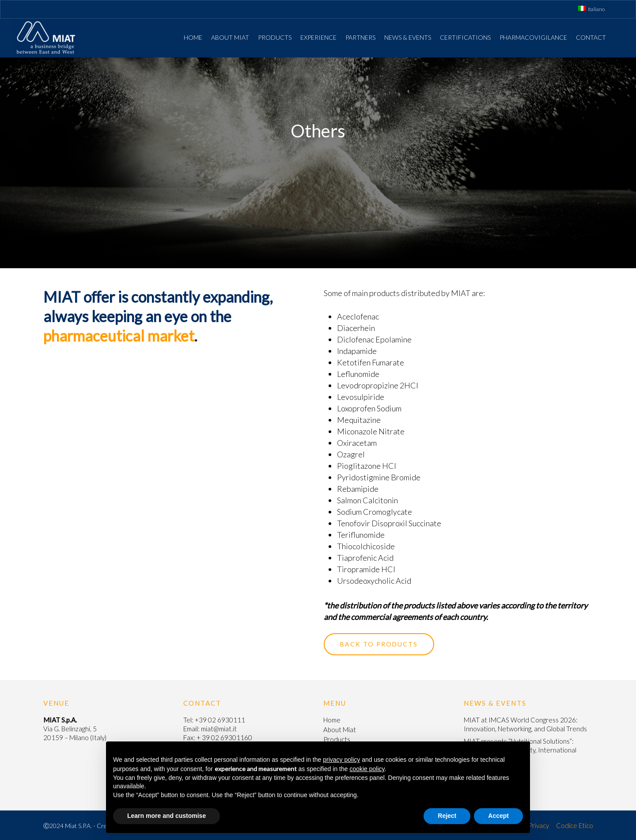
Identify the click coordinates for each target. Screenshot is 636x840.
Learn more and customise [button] (167, 816)
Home (193, 37)
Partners (360, 37)
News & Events (408, 37)
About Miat (230, 37)
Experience (318, 37)
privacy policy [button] (341, 760)
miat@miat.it (219, 729)
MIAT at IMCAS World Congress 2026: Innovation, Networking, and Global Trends (525, 724)
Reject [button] (447, 816)
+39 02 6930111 (220, 720)
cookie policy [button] (367, 769)
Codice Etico (575, 825)
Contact (591, 37)
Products (275, 37)
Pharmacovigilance (533, 37)
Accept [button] (498, 816)
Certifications (465, 37)
